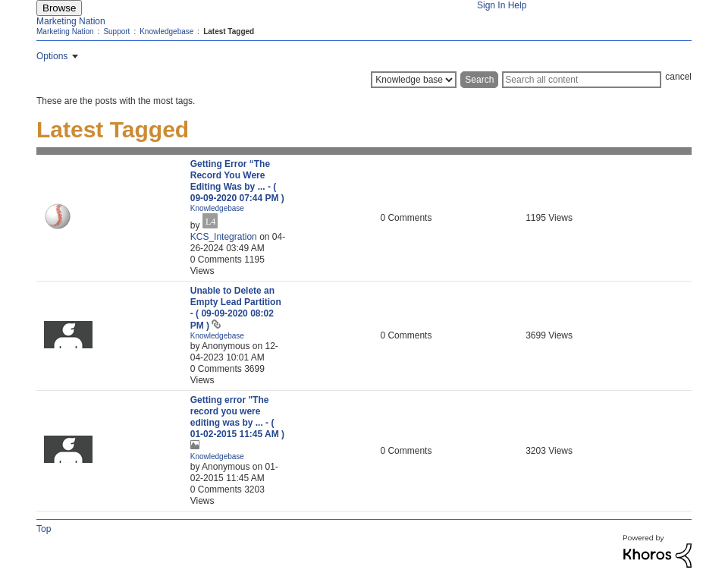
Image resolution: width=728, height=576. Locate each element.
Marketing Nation (71, 21)
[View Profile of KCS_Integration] (224, 237)
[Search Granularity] (414, 80)
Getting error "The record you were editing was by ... (237, 417)
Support (116, 31)
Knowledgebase (166, 31)
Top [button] (44, 529)
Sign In (491, 5)
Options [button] (52, 56)
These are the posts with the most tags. (116, 101)
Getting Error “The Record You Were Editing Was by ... (237, 181)
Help (518, 5)
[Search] (582, 80)
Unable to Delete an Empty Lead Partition (236, 308)
